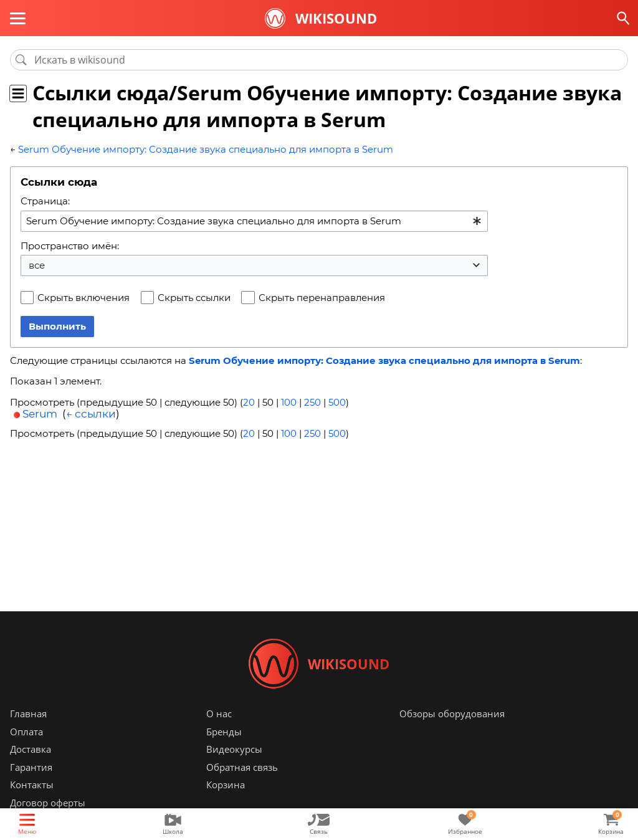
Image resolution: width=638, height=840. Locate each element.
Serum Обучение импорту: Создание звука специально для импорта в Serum (206, 149)
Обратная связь (242, 767)
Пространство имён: (70, 246)
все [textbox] (37, 265)
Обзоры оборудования (452, 714)
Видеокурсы (234, 749)
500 (337, 402)
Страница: (45, 201)
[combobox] (254, 221)
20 (249, 402)
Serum (40, 414)
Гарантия (31, 767)
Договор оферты (48, 803)
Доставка (31, 749)
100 (289, 402)
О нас (219, 714)
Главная (28, 714)
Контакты (32, 785)
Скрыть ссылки (194, 298)
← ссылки (91, 414)
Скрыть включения (83, 298)
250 (312, 402)
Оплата (26, 732)
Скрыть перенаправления (322, 298)
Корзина (226, 785)
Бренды (224, 732)
